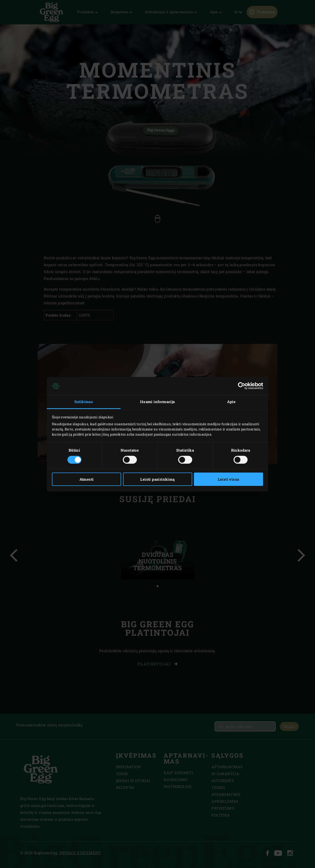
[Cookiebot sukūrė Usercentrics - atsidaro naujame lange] (242, 386)
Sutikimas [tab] (84, 402)
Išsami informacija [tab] (157, 402)
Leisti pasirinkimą (157, 479)
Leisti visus (229, 479)
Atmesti (87, 479)
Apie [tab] (231, 402)
